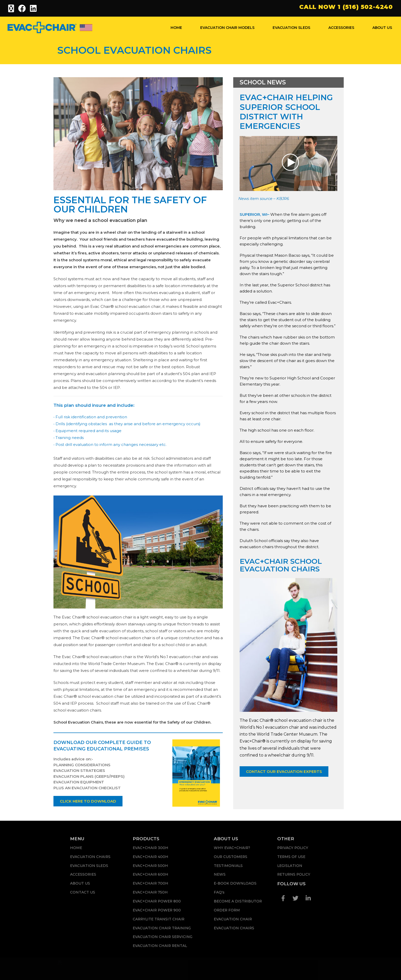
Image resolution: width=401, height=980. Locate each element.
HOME (176, 28)
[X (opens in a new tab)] (12, 8)
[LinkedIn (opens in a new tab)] (34, 8)
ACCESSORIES (341, 28)
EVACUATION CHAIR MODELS (227, 28)
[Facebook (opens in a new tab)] (22, 8)
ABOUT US (382, 28)
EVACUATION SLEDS (291, 28)
